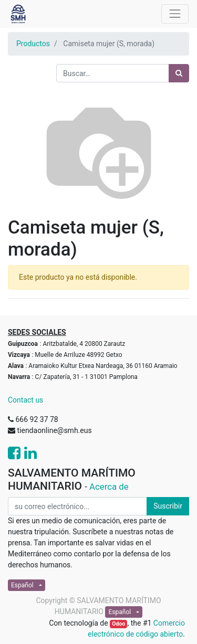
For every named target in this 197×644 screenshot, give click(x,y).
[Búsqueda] (179, 73)
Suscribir (168, 506)
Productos (33, 44)
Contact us (25, 400)
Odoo (118, 624)
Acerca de (109, 487)
